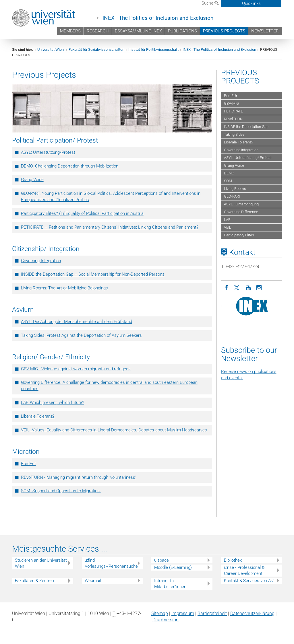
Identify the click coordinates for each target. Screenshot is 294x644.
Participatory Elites (239, 235)
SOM (228, 181)
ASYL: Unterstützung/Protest (48, 152)
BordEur (28, 464)
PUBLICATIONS (182, 31)
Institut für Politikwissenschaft (153, 49)
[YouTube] (248, 287)
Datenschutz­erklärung (252, 613)
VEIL (228, 227)
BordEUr (231, 96)
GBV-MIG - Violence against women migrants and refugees (76, 369)
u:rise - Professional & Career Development (244, 570)
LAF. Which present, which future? (53, 402)
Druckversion (166, 620)
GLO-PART (232, 196)
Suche (210, 3)
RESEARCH (98, 31)
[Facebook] (227, 287)
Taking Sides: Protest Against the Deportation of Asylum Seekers (81, 335)
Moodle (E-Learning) (173, 567)
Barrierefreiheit (212, 613)
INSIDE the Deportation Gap (246, 127)
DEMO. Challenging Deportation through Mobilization (70, 166)
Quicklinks (251, 3)
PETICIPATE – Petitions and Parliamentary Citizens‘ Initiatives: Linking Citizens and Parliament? (110, 227)
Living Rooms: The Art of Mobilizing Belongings (64, 288)
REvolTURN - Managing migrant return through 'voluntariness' (79, 477)
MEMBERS (70, 31)
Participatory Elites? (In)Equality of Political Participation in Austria (82, 213)
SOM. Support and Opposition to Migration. (61, 491)
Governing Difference (241, 212)
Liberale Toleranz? (38, 416)
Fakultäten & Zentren (34, 581)
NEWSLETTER (265, 31)
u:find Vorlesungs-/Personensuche (111, 563)
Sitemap (160, 613)
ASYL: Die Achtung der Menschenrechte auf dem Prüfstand (77, 322)
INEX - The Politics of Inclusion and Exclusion (158, 18)
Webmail (93, 581)
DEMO (229, 173)
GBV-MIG (231, 103)
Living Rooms (235, 189)
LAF (227, 220)
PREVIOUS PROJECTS (224, 31)
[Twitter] (237, 287)
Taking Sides (234, 134)
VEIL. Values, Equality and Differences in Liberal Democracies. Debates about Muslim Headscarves (114, 430)
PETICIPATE (233, 111)
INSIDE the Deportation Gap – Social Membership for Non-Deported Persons (93, 274)
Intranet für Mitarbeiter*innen (170, 584)
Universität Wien (51, 49)
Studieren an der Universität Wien (41, 563)
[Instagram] (259, 287)
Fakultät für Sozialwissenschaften (96, 49)
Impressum (183, 613)
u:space (161, 560)
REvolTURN (233, 119)
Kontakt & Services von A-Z (249, 581)
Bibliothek (233, 560)
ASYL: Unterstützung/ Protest (248, 158)
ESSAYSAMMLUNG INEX (138, 31)
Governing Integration (41, 261)
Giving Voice (32, 180)
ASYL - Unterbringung (241, 204)
